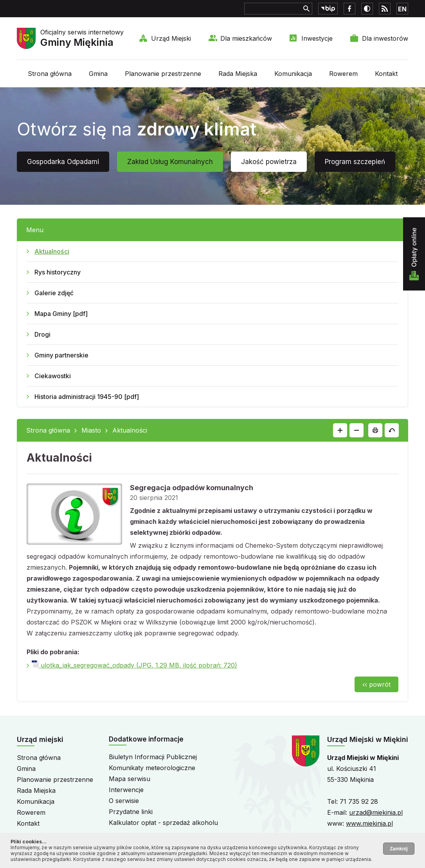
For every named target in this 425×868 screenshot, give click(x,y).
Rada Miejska (238, 74)
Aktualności (52, 251)
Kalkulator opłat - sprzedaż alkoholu (163, 823)
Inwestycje (317, 38)
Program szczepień (355, 162)
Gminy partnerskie (61, 355)
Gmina (98, 74)
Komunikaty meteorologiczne (152, 768)
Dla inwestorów (385, 38)
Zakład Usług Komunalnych (170, 162)
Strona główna (50, 74)
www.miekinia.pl (369, 823)
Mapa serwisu (130, 779)
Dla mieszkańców (246, 38)
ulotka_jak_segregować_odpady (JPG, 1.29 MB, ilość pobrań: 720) (134, 665)
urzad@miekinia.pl (376, 812)
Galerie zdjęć (54, 293)
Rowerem (343, 74)
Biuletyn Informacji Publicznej (153, 757)
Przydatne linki (131, 812)
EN (402, 9)
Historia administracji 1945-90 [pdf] (87, 397)
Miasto (91, 430)
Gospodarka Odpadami (63, 162)
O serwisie (124, 801)
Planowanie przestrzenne (163, 74)
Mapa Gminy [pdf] (61, 314)
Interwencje (126, 790)
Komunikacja (293, 74)
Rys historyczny (58, 272)
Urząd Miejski (171, 38)
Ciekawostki (53, 376)
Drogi (42, 334)
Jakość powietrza (269, 162)
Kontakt (386, 74)
